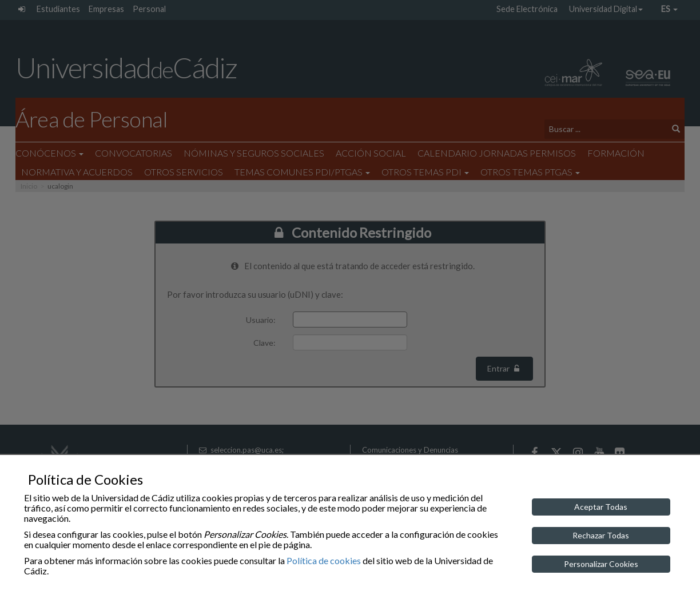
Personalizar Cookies (601, 564)
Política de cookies (324, 560)
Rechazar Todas (601, 535)
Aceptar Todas (601, 507)
